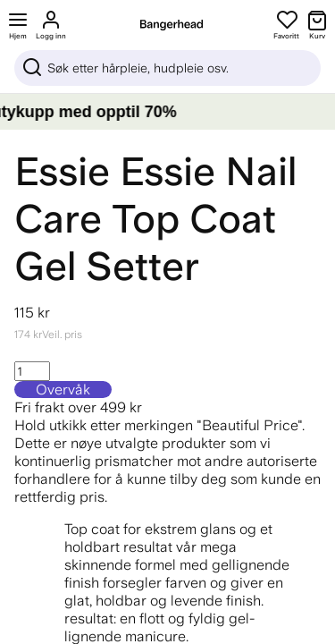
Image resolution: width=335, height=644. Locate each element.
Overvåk (63, 390)
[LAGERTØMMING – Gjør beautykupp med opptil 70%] (167, 112)
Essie (62, 171)
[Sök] (167, 68)
